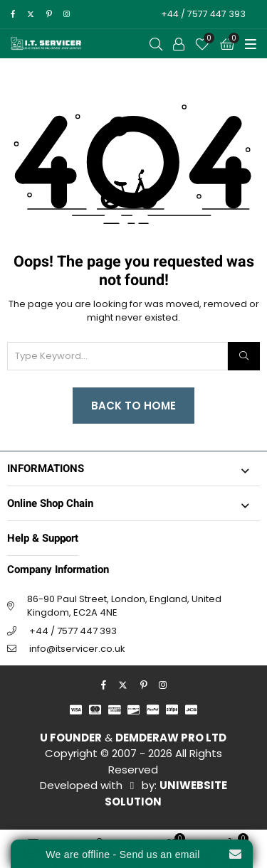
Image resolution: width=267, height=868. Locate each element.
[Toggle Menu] (251, 44)
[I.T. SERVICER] (46, 44)
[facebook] (12, 14)
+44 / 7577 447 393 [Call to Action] (203, 14)
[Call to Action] (179, 44)
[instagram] (67, 14)
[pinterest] (49, 14)
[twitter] (30, 14)
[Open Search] (156, 44)
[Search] (244, 356)
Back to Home (133, 406)
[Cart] (227, 44)
